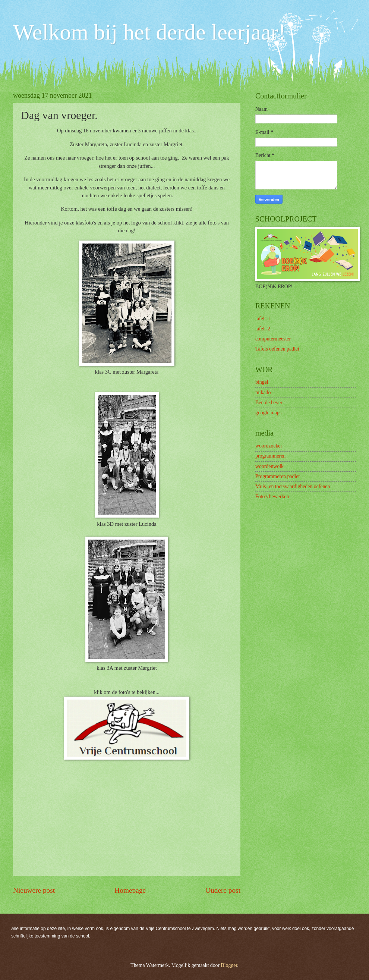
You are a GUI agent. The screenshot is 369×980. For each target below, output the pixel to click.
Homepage (130, 890)
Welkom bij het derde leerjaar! (149, 32)
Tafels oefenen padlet (277, 349)
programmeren (270, 456)
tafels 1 (263, 319)
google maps (268, 413)
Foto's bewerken (272, 497)
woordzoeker (269, 446)
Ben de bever (269, 403)
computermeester (273, 339)
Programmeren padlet (277, 476)
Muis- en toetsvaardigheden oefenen (293, 486)
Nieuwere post (34, 890)
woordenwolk (269, 466)
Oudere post (223, 890)
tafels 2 (263, 329)
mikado (263, 392)
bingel (262, 382)
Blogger (229, 965)
